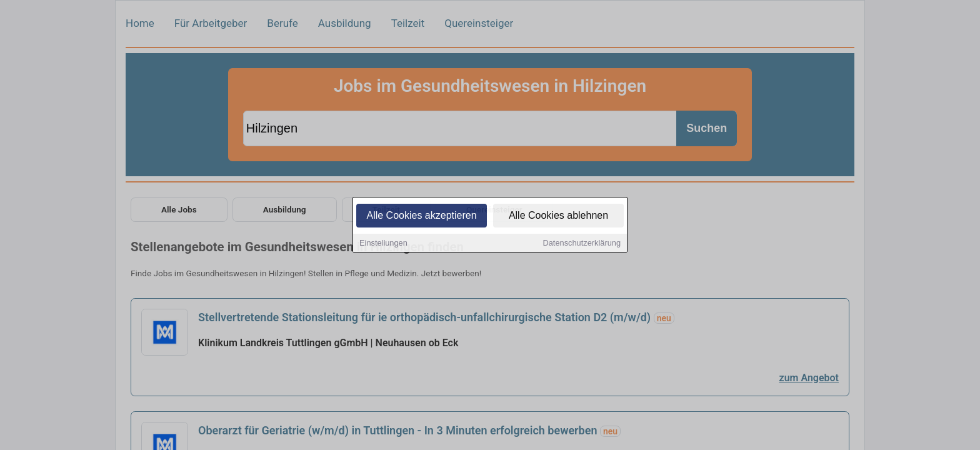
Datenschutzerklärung (582, 244)
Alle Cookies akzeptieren (421, 217)
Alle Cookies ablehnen (558, 217)
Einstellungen (383, 244)
